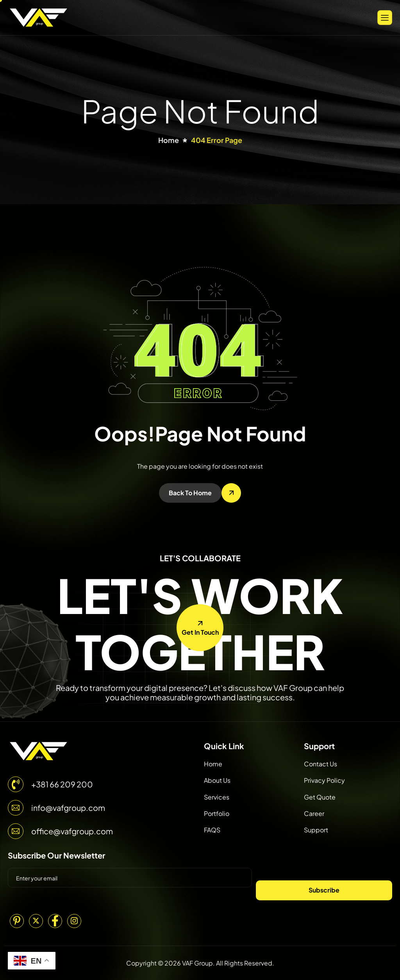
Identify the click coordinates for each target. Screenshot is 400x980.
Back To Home (190, 493)
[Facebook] (55, 921)
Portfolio (217, 813)
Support (316, 830)
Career (314, 813)
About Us (217, 780)
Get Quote (320, 797)
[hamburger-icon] (385, 17)
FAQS (212, 830)
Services (217, 797)
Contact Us (321, 764)
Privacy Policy (324, 780)
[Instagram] (74, 921)
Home (213, 764)
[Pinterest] (17, 921)
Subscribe (324, 890)
